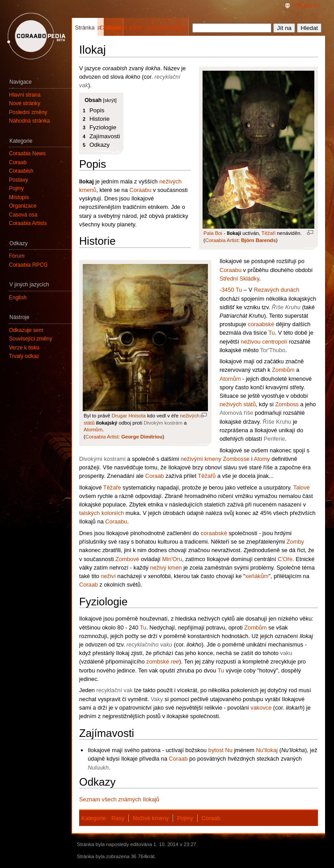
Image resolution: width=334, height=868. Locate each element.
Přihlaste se (306, 5)
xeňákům (257, 576)
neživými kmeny (201, 459)
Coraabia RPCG (28, 265)
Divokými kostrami (102, 459)
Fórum (17, 256)
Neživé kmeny (151, 818)
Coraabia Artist (222, 240)
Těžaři (268, 233)
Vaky (157, 699)
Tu (271, 333)
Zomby (295, 542)
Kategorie (94, 818)
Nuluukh (98, 768)
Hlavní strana (25, 95)
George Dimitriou (142, 437)
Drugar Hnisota (129, 416)
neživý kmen (166, 568)
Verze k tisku (24, 348)
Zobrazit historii (167, 28)
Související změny (31, 339)
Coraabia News (27, 153)
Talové (302, 487)
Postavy (19, 180)
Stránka (85, 28)
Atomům (93, 430)
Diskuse (110, 28)
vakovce (261, 708)
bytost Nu (220, 750)
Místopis (19, 197)
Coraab (155, 476)
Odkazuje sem (26, 330)
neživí (108, 576)
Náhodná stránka (29, 121)
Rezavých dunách (277, 290)
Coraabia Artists (28, 223)
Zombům (283, 370)
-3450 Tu (231, 290)
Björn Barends (258, 240)
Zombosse (236, 459)
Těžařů (207, 476)
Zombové (127, 559)
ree (175, 662)
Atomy (262, 459)
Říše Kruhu (286, 307)
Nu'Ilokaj (267, 750)
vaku (286, 653)
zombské (158, 662)
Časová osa (23, 215)
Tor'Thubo (273, 350)
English (18, 298)
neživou (251, 342)
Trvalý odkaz (24, 356)
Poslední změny (28, 112)
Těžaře (112, 487)
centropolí (275, 342)
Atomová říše (236, 413)
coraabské (261, 324)
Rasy (118, 818)
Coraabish (21, 171)
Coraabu (140, 190)
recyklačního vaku (149, 645)
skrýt (110, 100)
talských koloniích (101, 513)
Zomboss (287, 404)
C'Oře (285, 559)
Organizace (23, 206)
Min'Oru (172, 559)
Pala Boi (213, 233)
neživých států (238, 404)
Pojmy (185, 818)
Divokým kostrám (163, 423)
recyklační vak (114, 690)
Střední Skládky (239, 279)
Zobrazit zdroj (124, 28)
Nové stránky (25, 103)
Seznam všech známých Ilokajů (119, 799)
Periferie (275, 439)
